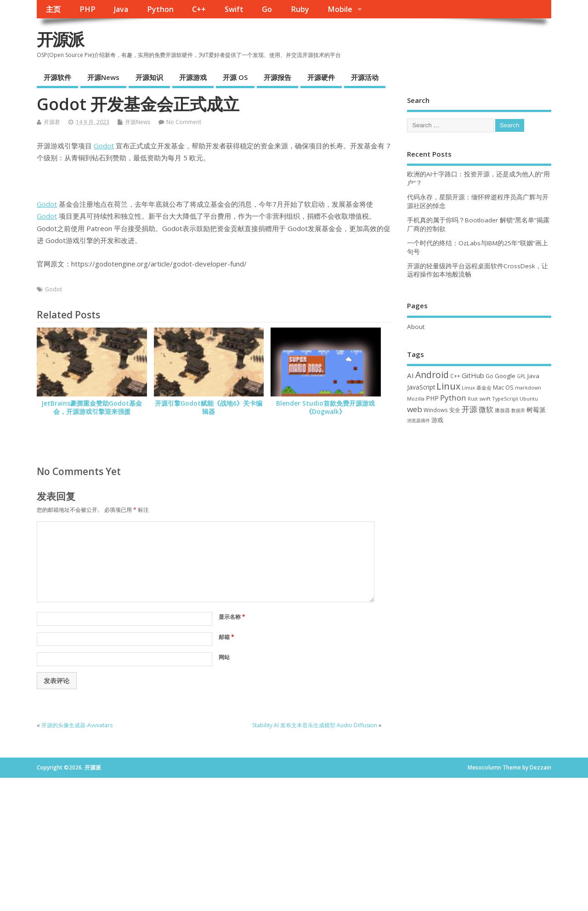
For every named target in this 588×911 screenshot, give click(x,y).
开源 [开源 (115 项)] (469, 409)
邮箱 (226, 637)
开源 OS (235, 77)
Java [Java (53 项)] (533, 376)
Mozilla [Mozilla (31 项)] (416, 399)
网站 (224, 657)
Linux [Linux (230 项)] (448, 386)
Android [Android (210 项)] (432, 375)
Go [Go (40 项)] (489, 376)
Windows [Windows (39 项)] (436, 410)
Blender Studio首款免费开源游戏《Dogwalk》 (325, 408)
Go (267, 9)
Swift (234, 9)
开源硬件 (321, 77)
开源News (103, 77)
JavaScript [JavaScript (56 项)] (421, 387)
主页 (53, 9)
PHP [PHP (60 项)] (432, 398)
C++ (199, 9)
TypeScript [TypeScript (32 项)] (505, 399)
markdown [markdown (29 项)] (528, 388)
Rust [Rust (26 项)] (473, 399)
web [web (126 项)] (415, 409)
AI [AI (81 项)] (410, 375)
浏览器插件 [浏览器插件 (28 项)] (418, 420)
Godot (104, 146)
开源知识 (149, 77)
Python (160, 9)
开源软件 (57, 77)
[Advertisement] (479, 500)
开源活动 (365, 77)
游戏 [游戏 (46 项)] (437, 420)
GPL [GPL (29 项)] (521, 376)
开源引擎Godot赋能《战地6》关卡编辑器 (209, 408)
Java (121, 9)
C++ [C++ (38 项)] (455, 376)
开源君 (52, 122)
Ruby (300, 9)
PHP (88, 9)
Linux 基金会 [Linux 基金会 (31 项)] (477, 388)
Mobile (340, 9)
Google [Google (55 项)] (505, 376)
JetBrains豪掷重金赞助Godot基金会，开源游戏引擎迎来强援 (92, 408)
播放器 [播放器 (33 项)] (502, 410)
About (416, 327)
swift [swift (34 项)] (485, 399)
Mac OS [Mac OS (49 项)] (503, 387)
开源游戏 (193, 77)
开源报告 (277, 77)
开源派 (60, 39)
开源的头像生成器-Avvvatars (77, 725)
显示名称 (232, 617)
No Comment (184, 122)
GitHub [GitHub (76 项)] (473, 375)
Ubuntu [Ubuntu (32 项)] (529, 399)
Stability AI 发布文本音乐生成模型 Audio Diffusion (315, 725)
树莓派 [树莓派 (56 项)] (536, 410)
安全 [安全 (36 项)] (455, 410)
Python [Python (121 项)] (453, 398)
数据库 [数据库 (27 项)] (518, 410)
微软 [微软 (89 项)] (486, 409)
